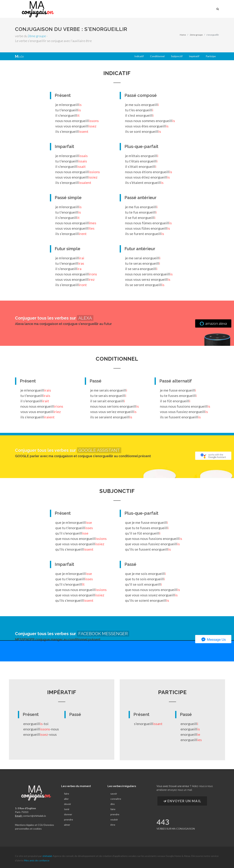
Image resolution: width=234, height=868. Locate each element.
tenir (67, 809)
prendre (69, 819)
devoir (68, 804)
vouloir (114, 819)
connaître (116, 799)
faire (67, 794)
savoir (114, 794)
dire (113, 804)
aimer (67, 825)
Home (183, 35)
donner (68, 814)
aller (66, 799)
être (113, 825)
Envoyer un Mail (182, 801)
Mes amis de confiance (37, 859)
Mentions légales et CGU (29, 825)
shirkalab (48, 854)
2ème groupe (37, 36)
